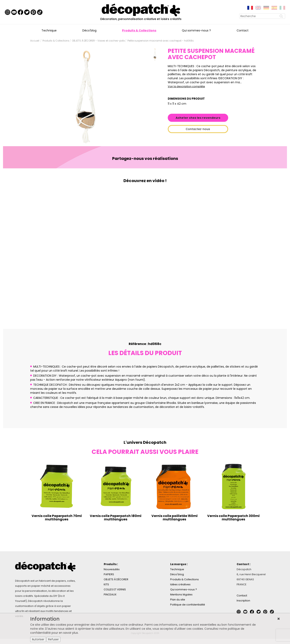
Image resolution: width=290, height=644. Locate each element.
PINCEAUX (110, 595)
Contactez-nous (198, 129)
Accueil (35, 41)
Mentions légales (181, 595)
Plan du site (178, 600)
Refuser (53, 639)
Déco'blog (89, 30)
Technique (49, 30)
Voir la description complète (186, 86)
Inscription (243, 601)
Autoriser (38, 639)
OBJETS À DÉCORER (116, 579)
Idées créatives (180, 584)
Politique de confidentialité (188, 605)
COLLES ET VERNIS (115, 589)
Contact (243, 30)
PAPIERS (109, 574)
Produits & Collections (139, 30)
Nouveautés (112, 569)
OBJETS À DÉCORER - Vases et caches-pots (98, 41)
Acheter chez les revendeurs (198, 118)
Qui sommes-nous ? (196, 30)
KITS (106, 584)
